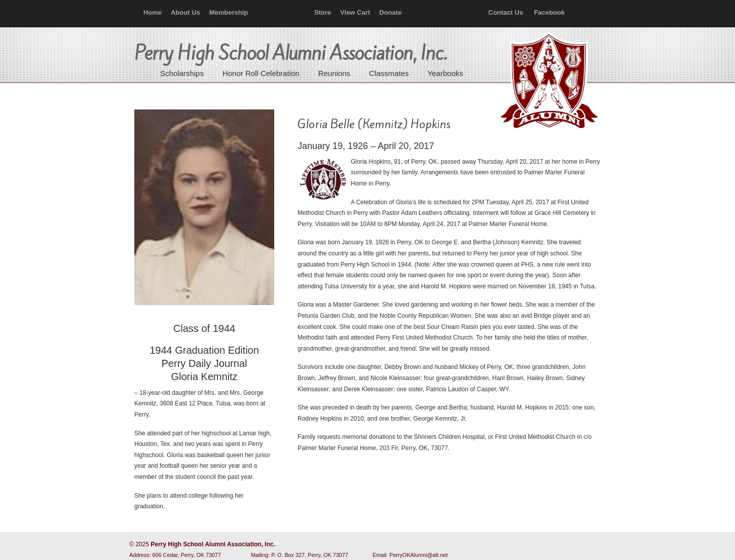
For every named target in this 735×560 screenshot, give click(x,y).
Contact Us (506, 12)
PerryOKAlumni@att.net (418, 555)
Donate (390, 12)
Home (153, 12)
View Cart (355, 12)
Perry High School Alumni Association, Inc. (548, 81)
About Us (186, 12)
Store (323, 12)
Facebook (550, 12)
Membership (229, 12)
